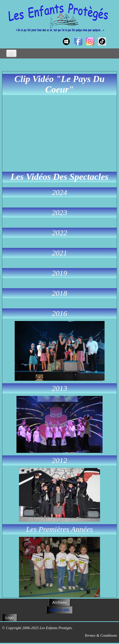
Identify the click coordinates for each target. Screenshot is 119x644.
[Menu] (11, 53)
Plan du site (59, 610)
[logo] (7, 37)
